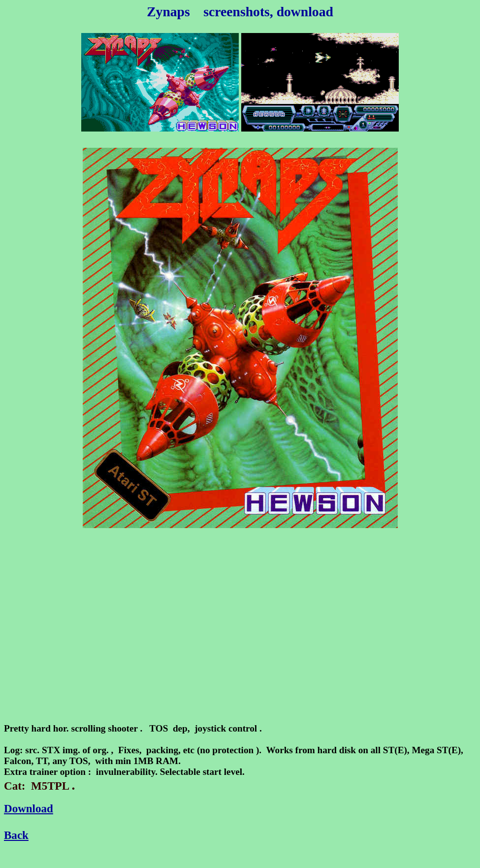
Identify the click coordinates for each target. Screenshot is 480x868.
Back (16, 835)
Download (29, 808)
